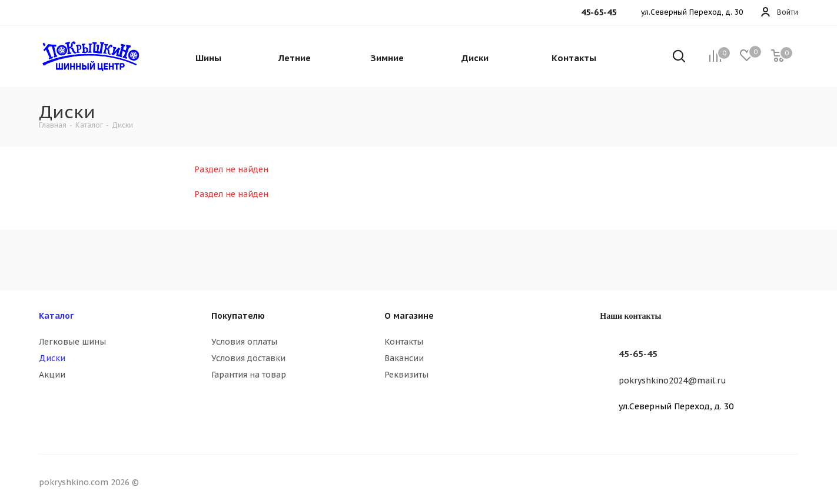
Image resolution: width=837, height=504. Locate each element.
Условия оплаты (244, 342)
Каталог (56, 316)
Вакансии (404, 358)
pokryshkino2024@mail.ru (672, 380)
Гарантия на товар (249, 375)
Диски (52, 358)
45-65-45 (638, 354)
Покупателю (238, 316)
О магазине (409, 316)
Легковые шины (72, 342)
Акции (52, 375)
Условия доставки (248, 358)
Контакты (404, 342)
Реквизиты (406, 375)
